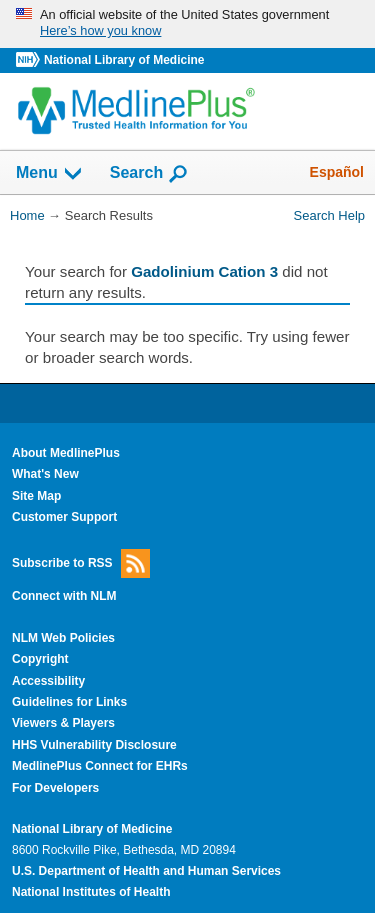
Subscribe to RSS (81, 563)
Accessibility (48, 681)
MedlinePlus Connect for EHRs (100, 766)
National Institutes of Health (91, 892)
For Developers (55, 788)
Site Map (36, 496)
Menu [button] (50, 174)
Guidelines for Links (69, 702)
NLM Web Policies (63, 638)
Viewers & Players (63, 723)
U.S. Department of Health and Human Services (146, 871)
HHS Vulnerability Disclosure (94, 745)
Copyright (40, 659)
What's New (45, 474)
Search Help (329, 215)
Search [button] (149, 174)
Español (337, 172)
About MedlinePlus (66, 453)
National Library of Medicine (124, 60)
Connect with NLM (64, 596)
